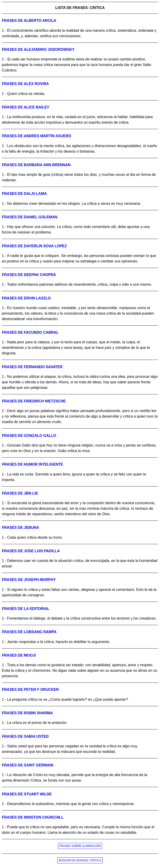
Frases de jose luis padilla (31, 551)
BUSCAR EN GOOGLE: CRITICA (80, 860)
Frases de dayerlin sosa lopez (34, 246)
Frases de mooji (19, 655)
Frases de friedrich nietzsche (34, 401)
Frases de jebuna (20, 528)
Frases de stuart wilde (27, 794)
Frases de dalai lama (24, 194)
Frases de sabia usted (25, 736)
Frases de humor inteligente (32, 464)
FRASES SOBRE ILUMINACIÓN (80, 846)
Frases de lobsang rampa (29, 632)
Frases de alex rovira (25, 84)
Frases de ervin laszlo (26, 298)
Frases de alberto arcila (29, 21)
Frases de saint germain (28, 765)
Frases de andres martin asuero (36, 136)
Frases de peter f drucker (30, 690)
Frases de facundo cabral (30, 332)
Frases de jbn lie (20, 493)
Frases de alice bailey (26, 107)
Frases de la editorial (26, 609)
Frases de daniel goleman (30, 217)
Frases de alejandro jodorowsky (38, 50)
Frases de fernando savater (32, 367)
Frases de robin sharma (27, 713)
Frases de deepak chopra (29, 275)
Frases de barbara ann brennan (36, 165)
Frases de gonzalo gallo (29, 436)
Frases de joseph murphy (29, 580)
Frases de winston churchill (33, 817)
